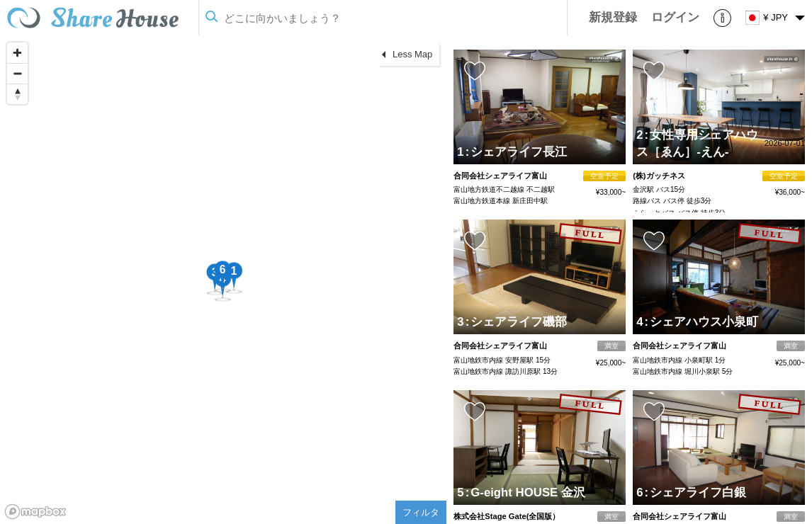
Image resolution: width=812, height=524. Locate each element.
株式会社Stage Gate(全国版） (507, 516)
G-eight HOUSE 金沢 (525, 492)
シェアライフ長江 (517, 152)
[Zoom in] (17, 53)
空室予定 (604, 176)
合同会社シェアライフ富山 (500, 176)
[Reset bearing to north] (17, 94)
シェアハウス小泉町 (701, 322)
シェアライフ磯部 (517, 322)
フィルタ (421, 512)
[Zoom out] (17, 73)
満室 (611, 346)
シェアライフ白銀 (695, 492)
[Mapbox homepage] (35, 512)
